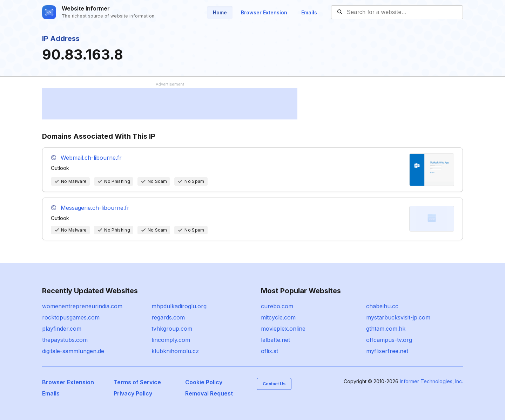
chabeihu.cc (382, 306)
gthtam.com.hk (386, 329)
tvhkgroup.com (172, 329)
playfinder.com (62, 329)
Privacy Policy (133, 393)
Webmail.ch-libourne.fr (91, 158)
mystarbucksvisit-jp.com (398, 317)
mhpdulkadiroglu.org (179, 306)
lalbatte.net (275, 340)
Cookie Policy (204, 382)
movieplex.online (283, 329)
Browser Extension (264, 12)
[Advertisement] (170, 104)
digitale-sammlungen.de (73, 351)
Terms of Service (137, 382)
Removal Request (209, 393)
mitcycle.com (278, 317)
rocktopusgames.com (71, 317)
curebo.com (277, 306)
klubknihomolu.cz (175, 351)
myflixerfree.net (387, 351)
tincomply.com (171, 340)
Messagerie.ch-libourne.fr (95, 208)
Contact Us (274, 384)
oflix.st (270, 351)
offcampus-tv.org (389, 340)
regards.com (168, 317)
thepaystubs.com (65, 340)
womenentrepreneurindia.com (82, 306)
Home (220, 12)
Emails (309, 12)
